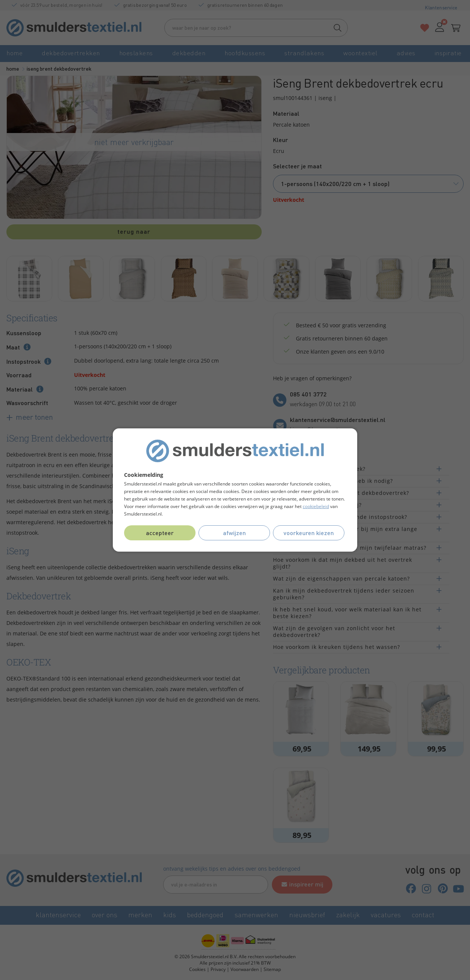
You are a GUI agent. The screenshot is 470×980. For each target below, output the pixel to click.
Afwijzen (234, 533)
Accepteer (160, 533)
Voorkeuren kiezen (309, 533)
